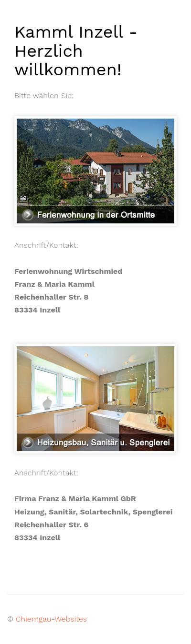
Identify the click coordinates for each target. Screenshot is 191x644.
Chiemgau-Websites (51, 619)
